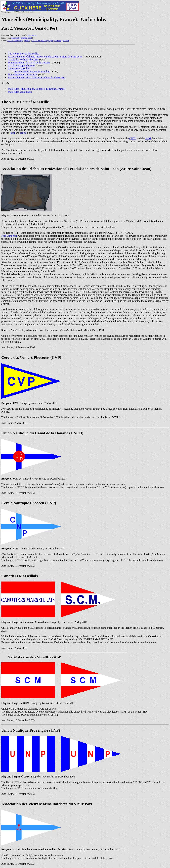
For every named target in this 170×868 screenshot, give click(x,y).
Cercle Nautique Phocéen (21, 66)
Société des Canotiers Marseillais (32, 72)
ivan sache (32, 35)
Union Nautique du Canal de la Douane (29, 63)
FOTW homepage (15, 40)
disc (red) (15, 38)
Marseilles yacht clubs (20, 92)
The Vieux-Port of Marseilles (23, 54)
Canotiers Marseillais (19, 69)
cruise (23, 133)
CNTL (133, 138)
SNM (148, 138)
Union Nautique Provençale (23, 74)
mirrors (66, 40)
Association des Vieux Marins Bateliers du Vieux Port (37, 77)
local (12, 133)
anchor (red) (26, 38)
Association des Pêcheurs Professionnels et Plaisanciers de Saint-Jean (45, 57)
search (27, 40)
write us (58, 40)
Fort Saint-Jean (9, 236)
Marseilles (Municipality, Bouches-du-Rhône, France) (37, 89)
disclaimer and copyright (42, 40)
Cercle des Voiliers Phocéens (23, 60)
